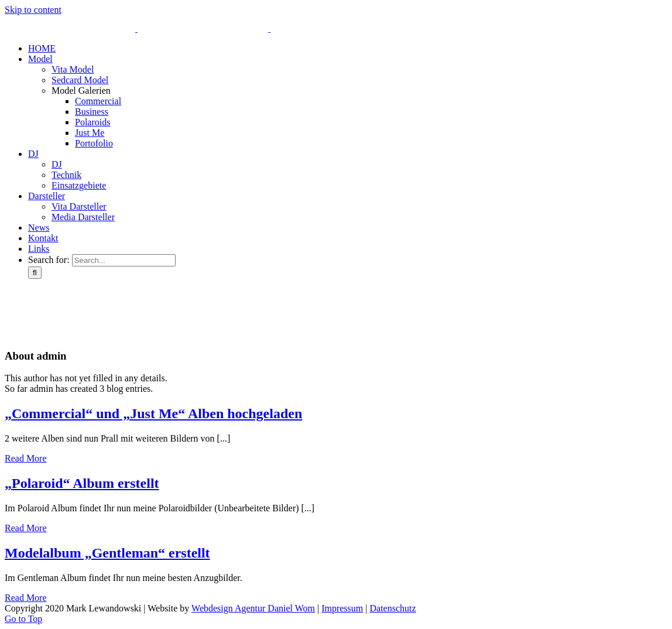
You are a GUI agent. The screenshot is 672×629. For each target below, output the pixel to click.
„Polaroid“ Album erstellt (82, 483)
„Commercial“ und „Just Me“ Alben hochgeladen (153, 413)
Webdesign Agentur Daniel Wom (253, 608)
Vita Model (73, 69)
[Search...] (124, 260)
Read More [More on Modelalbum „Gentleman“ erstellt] (26, 598)
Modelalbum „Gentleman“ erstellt (107, 553)
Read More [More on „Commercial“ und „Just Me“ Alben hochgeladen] (26, 458)
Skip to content (33, 10)
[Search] (35, 273)
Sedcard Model (80, 80)
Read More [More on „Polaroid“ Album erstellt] (26, 528)
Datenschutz (392, 608)
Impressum (342, 608)
